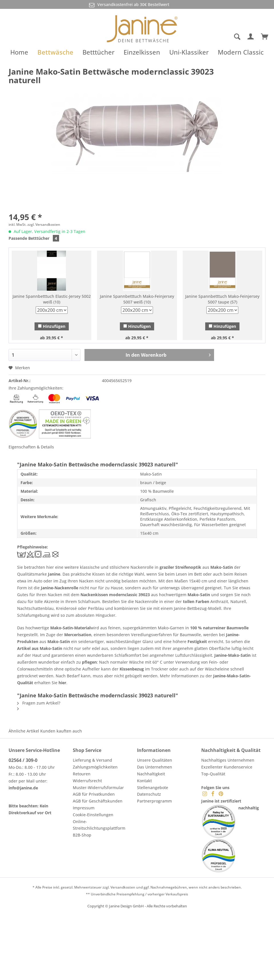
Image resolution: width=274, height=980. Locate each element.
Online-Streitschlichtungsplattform (99, 825)
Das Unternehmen (155, 767)
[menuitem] (215, 37)
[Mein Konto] (251, 37)
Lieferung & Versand (92, 760)
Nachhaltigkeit (151, 774)
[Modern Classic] (241, 52)
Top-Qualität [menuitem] (213, 774)
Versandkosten (123, 887)
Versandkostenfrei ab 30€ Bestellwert (129, 5)
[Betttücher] (98, 52)
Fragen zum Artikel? (39, 703)
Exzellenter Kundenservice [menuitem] (227, 767)
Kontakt (144, 781)
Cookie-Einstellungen (93, 815)
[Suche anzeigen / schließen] (237, 37)
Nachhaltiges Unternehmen (228, 760)
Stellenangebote (153, 788)
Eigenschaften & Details (31, 447)
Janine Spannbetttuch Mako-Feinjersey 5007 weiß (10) (137, 299)
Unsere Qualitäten (155, 760)
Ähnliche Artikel (24, 731)
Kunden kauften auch (61, 731)
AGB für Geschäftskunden (98, 801)
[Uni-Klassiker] (189, 52)
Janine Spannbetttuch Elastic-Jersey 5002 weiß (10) (52, 299)
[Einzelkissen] (142, 52)
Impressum (84, 808)
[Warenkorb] (265, 37)
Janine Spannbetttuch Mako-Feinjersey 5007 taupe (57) (222, 299)
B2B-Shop (82, 835)
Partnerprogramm (154, 801)
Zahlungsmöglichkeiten (95, 767)
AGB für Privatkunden (94, 794)
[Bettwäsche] (55, 52)
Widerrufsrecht (87, 781)
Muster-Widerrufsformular (98, 788)
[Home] (19, 52)
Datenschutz (149, 794)
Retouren (82, 774)
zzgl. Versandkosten (44, 224)
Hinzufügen (52, 326)
